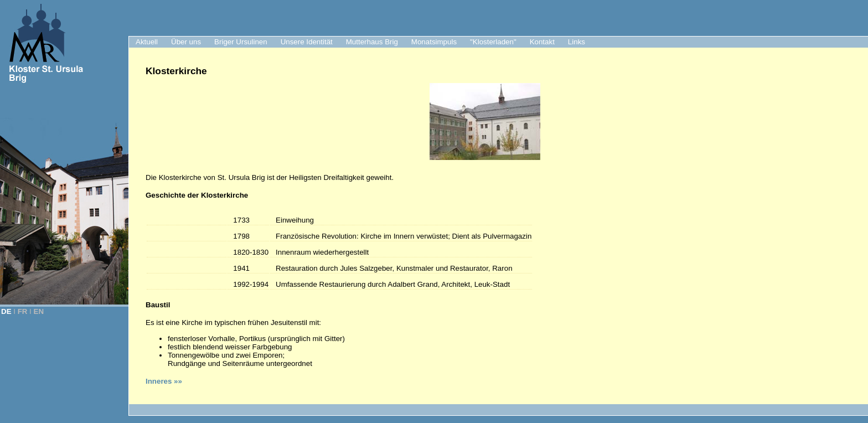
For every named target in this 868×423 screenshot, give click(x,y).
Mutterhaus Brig (372, 42)
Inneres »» (164, 381)
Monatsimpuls (434, 42)
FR (23, 311)
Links (577, 42)
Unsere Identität (307, 42)
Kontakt (542, 42)
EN (39, 311)
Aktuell (147, 42)
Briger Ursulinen (241, 42)
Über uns (186, 42)
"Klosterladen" (493, 42)
